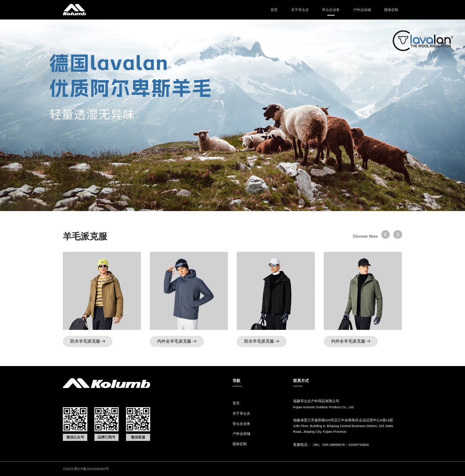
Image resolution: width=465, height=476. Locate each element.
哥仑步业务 (241, 424)
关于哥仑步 (300, 10)
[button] (398, 235)
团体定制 (391, 10)
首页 (274, 10)
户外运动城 (362, 10)
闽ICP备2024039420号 (91, 469)
